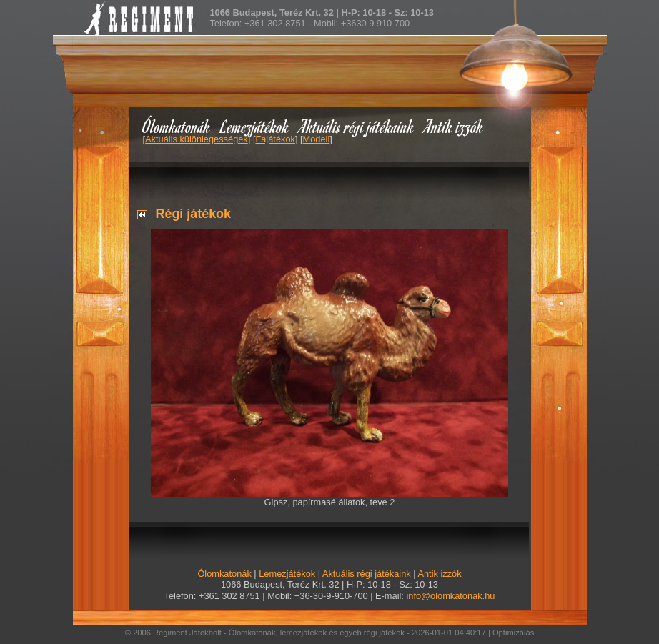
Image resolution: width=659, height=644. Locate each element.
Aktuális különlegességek (197, 139)
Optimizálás (513, 633)
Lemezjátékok (255, 126)
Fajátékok (275, 139)
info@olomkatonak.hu (450, 596)
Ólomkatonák (176, 126)
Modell (317, 139)
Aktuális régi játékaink (357, 126)
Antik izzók (454, 126)
